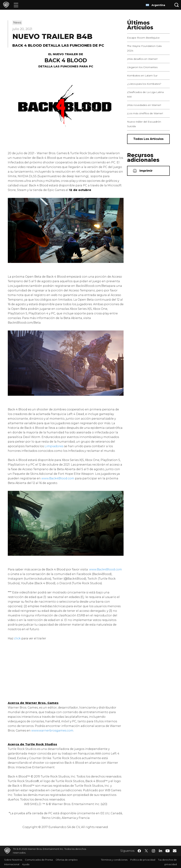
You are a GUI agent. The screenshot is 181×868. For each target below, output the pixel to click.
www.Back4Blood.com (58, 478)
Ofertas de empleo (67, 860)
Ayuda (26, 864)
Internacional (12, 864)
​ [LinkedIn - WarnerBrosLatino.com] (160, 850)
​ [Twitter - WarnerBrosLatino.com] (146, 851)
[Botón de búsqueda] (177, 5)
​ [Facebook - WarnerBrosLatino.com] (139, 851)
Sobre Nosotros (13, 860)
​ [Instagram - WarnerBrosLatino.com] (153, 851)
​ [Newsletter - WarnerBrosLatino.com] (175, 851)
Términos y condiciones (114, 860)
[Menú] (16, 5)
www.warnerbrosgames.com (52, 731)
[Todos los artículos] (148, 139)
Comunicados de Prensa (39, 860)
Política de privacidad (143, 860)
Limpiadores (54, 446)
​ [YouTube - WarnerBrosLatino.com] (168, 851)
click (17, 638)
